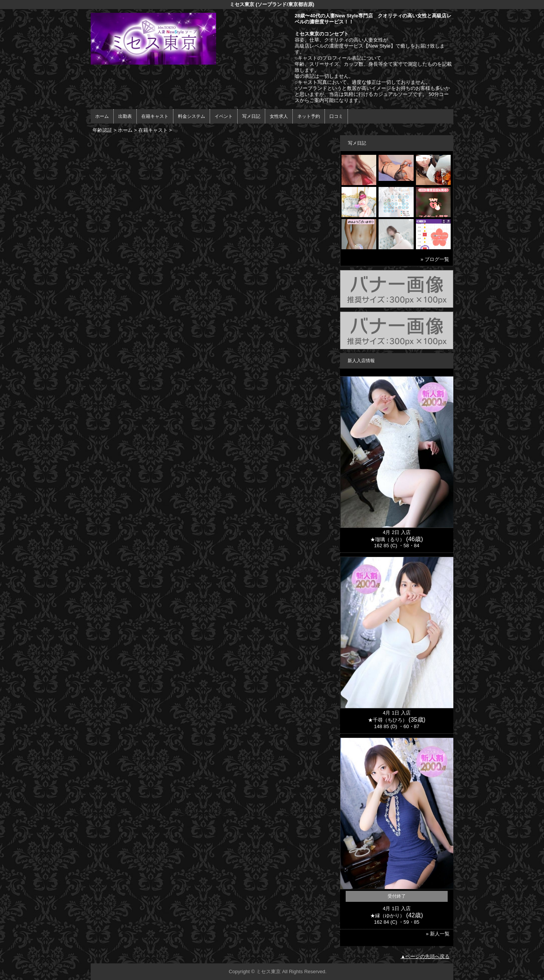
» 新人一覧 (438, 934)
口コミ (336, 116)
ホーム (102, 116)
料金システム (192, 116)
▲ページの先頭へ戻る (425, 956)
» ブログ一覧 (435, 259)
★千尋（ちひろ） (388, 720)
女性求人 (279, 116)
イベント (224, 116)
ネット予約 (309, 116)
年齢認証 (102, 130)
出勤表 (125, 116)
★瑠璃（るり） (387, 539)
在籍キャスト (155, 116)
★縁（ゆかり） (387, 916)
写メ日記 (251, 116)
